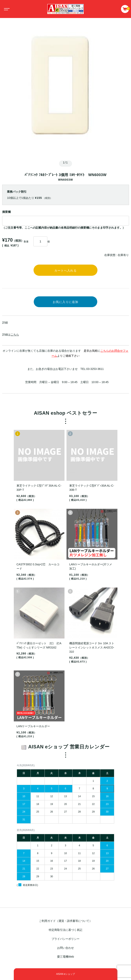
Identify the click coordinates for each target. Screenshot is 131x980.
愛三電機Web (66, 957)
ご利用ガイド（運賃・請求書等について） (65, 921)
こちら (15, 335)
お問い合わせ (65, 948)
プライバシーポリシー (65, 939)
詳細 (5, 323)
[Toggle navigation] (6, 9)
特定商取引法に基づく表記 (65, 930)
